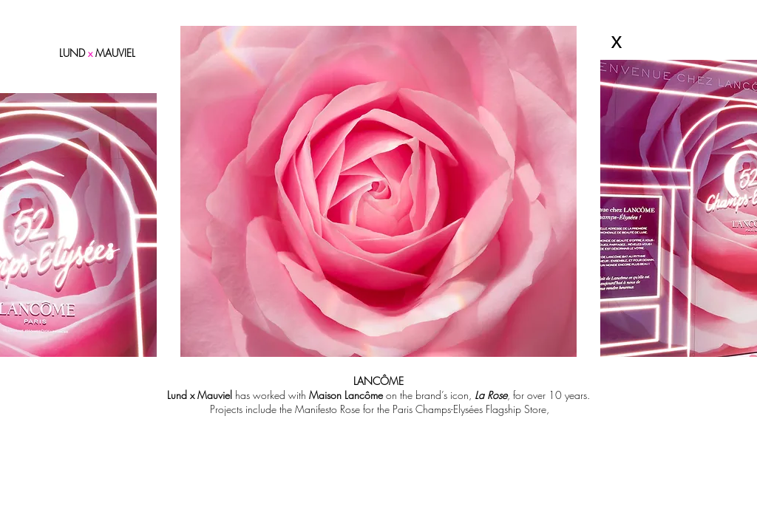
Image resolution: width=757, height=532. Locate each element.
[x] (617, 41)
